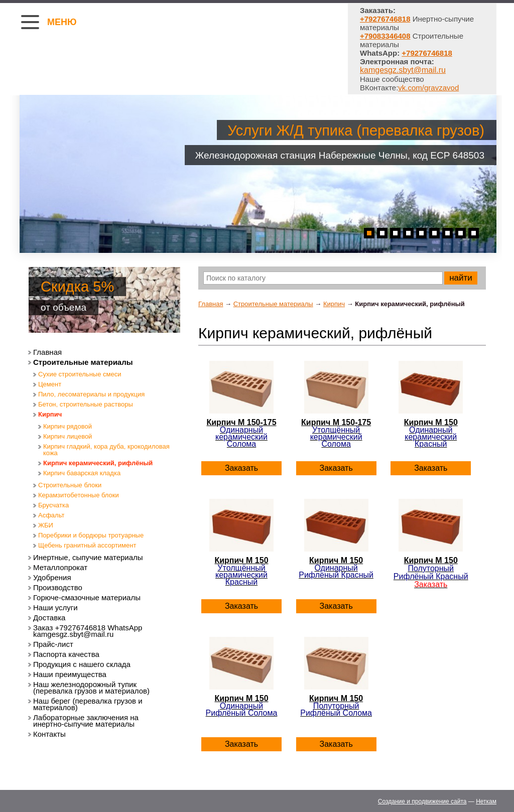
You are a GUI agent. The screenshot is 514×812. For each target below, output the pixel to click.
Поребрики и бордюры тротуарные (91, 535)
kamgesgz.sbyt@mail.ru (403, 70)
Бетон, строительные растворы (86, 404)
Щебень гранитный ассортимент (87, 545)
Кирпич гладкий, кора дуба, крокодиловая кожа (106, 450)
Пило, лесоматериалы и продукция (91, 394)
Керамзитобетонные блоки (79, 495)
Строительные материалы (273, 304)
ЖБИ (46, 525)
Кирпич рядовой (68, 426)
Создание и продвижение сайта (422, 801)
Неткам (486, 801)
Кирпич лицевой (68, 436)
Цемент (50, 384)
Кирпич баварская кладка (82, 473)
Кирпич (334, 304)
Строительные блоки (70, 485)
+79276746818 (427, 53)
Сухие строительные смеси (80, 374)
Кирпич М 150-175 (241, 433)
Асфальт (51, 515)
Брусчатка (53, 505)
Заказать (241, 468)
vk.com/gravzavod (428, 88)
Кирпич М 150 (431, 433)
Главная (211, 304)
